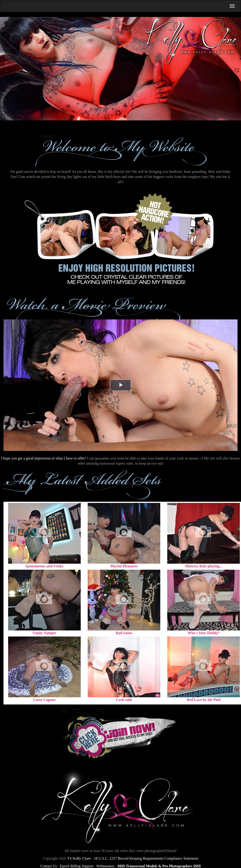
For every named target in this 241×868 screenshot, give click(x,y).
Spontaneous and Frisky (44, 566)
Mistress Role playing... (204, 566)
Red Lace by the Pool (204, 700)
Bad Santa (124, 633)
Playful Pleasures (124, 566)
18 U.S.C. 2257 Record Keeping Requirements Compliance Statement (146, 858)
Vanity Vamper (44, 633)
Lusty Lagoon (44, 700)
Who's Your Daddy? (204, 633)
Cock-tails (124, 700)
